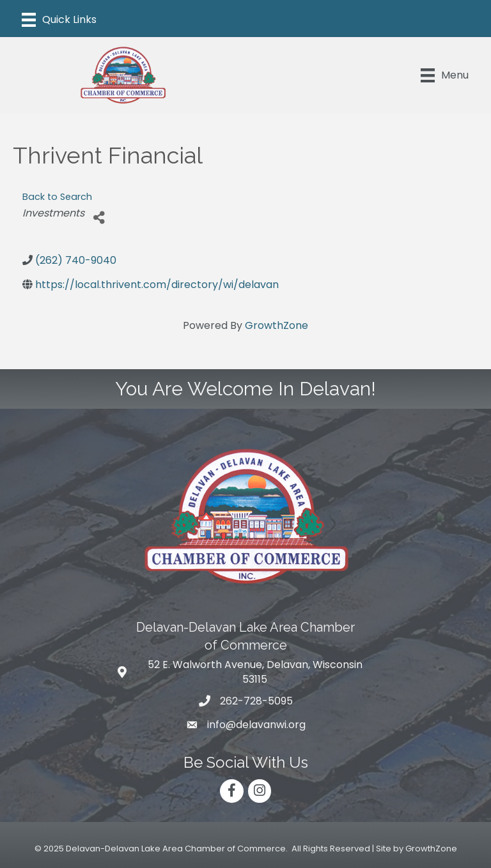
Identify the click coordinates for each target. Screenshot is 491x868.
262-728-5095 (256, 701)
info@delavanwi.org (256, 725)
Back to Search (57, 197)
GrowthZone (277, 325)
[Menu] (59, 20)
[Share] (99, 218)
